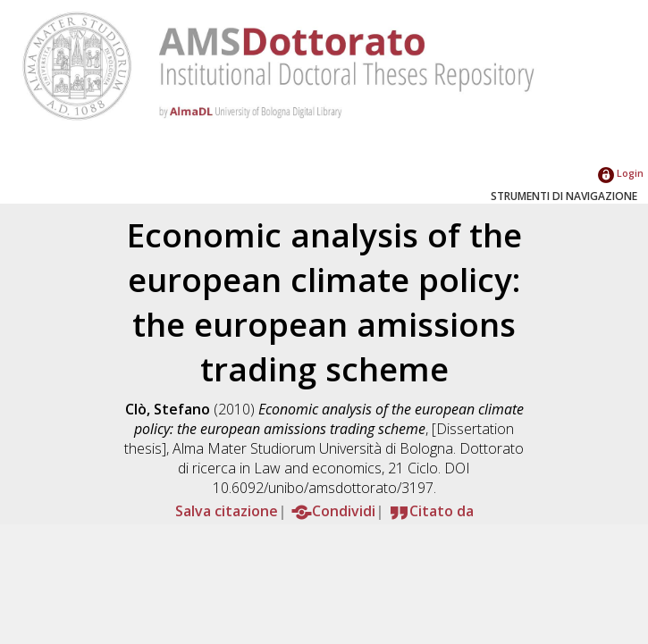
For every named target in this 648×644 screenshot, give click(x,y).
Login (621, 173)
